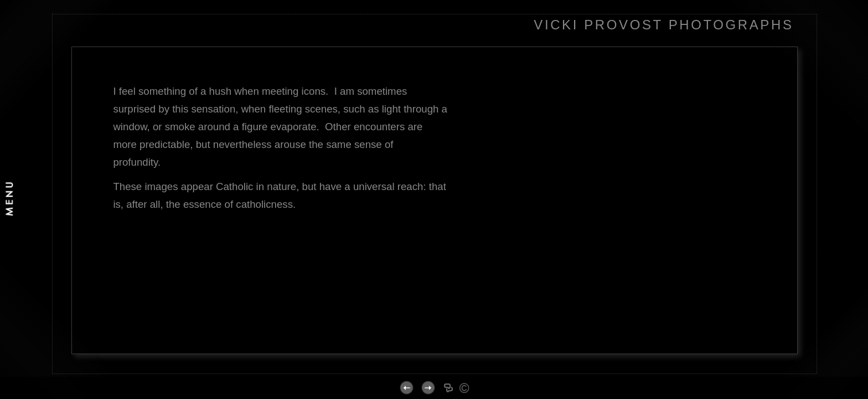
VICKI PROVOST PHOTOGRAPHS (663, 25)
